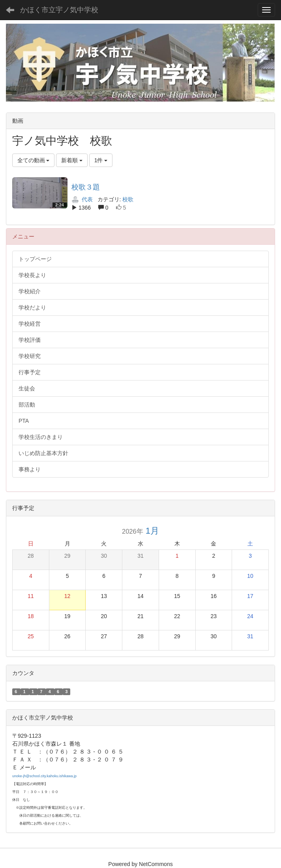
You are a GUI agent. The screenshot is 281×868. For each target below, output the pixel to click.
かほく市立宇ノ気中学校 (59, 10)
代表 (82, 199)
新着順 (72, 160)
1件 (101, 160)
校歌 (128, 199)
